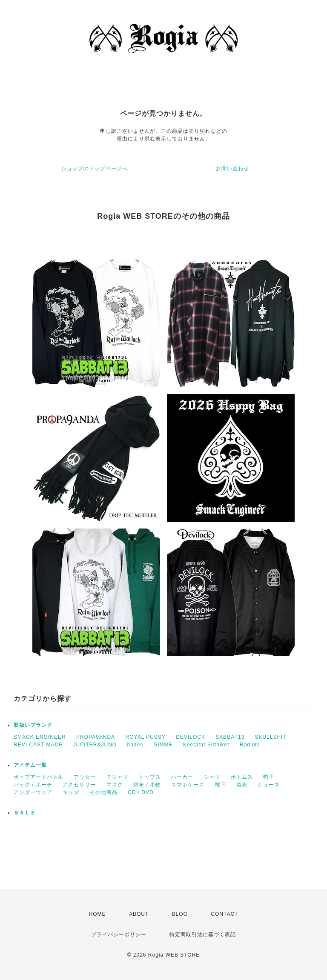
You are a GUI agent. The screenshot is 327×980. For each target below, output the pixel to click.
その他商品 (104, 792)
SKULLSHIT (270, 737)
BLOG (180, 914)
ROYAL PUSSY (146, 737)
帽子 (269, 777)
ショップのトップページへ (95, 169)
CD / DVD (141, 792)
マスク (115, 785)
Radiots (250, 745)
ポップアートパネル (39, 777)
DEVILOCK (191, 737)
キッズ (71, 792)
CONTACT (224, 914)
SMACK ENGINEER (40, 737)
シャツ (212, 777)
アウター (85, 777)
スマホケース (188, 785)
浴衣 (242, 785)
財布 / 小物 (147, 785)
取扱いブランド (33, 725)
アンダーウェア (33, 792)
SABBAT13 (230, 737)
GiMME (163, 745)
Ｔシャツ (118, 777)
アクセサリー (79, 785)
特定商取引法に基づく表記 (203, 934)
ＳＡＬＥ (25, 813)
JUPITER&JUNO (95, 745)
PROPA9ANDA (96, 737)
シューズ (269, 785)
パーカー (182, 777)
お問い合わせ (232, 169)
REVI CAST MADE (38, 745)
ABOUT (139, 914)
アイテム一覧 (30, 765)
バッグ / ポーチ (33, 785)
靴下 (221, 785)
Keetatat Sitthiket (206, 745)
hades (135, 745)
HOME (98, 914)
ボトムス (242, 777)
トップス (150, 777)
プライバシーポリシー (119, 934)
